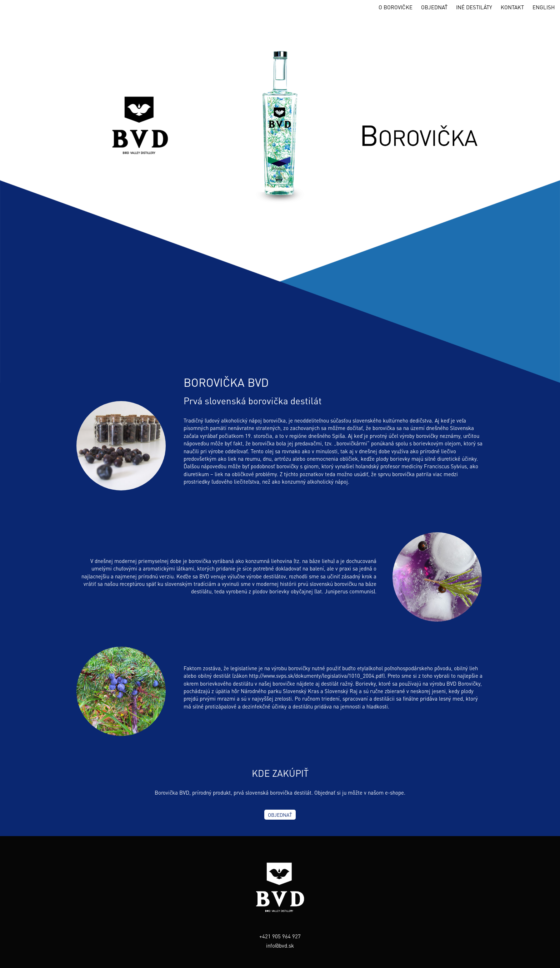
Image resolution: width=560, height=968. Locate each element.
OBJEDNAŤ (434, 7)
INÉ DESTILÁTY (474, 7)
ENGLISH (544, 7)
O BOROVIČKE (396, 7)
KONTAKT (512, 7)
